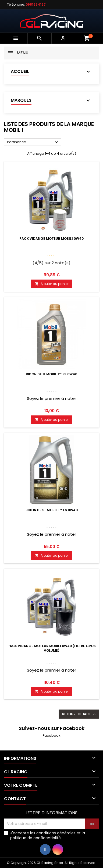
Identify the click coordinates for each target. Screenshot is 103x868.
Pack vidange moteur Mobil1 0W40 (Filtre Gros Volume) (52, 648)
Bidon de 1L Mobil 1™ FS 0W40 (51, 374)
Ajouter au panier (52, 284)
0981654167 (36, 4)
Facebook (52, 735)
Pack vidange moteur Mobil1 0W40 (51, 239)
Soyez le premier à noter (51, 398)
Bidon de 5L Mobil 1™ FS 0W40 (52, 510)
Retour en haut (79, 714)
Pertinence (33, 142)
